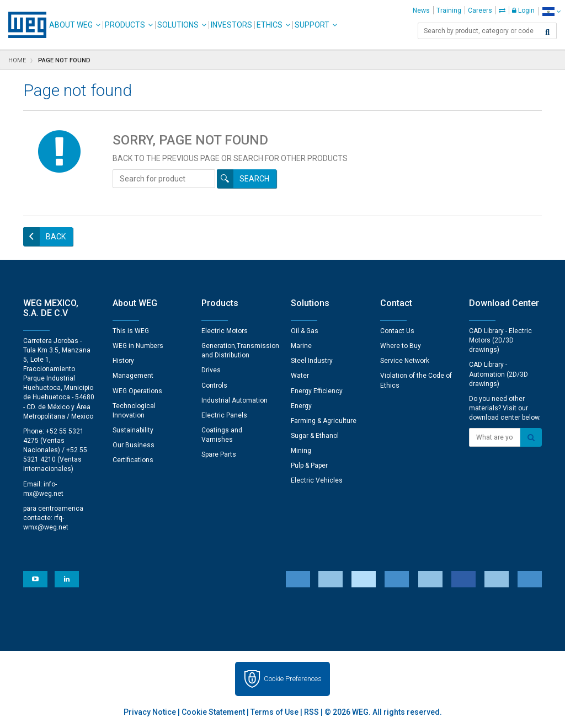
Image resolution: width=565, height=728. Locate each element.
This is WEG (131, 331)
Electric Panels (224, 415)
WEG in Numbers (138, 346)
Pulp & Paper (309, 465)
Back (56, 237)
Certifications (133, 460)
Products (125, 25)
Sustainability (133, 430)
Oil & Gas (305, 331)
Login (523, 10)
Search (254, 179)
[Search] (547, 32)
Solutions (178, 25)
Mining (301, 451)
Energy (301, 406)
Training (449, 10)
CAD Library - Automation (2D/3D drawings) (499, 374)
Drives (211, 370)
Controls (214, 386)
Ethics (270, 25)
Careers (480, 10)
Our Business (134, 445)
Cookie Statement (213, 712)
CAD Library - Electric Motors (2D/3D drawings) (500, 340)
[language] (551, 11)
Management (133, 376)
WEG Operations (137, 391)
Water (300, 376)
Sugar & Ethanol (315, 436)
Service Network (405, 361)
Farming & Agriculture (324, 421)
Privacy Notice (150, 712)
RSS (311, 712)
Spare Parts (219, 454)
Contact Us (397, 331)
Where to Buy (401, 346)
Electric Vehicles (317, 480)
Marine (301, 346)
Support (312, 25)
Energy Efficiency (317, 391)
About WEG (71, 25)
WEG (23, 25)
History (123, 361)
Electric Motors (225, 331)
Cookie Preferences (293, 679)
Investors (231, 25)
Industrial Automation (234, 400)
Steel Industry (312, 361)
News (421, 10)
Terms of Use (274, 712)
